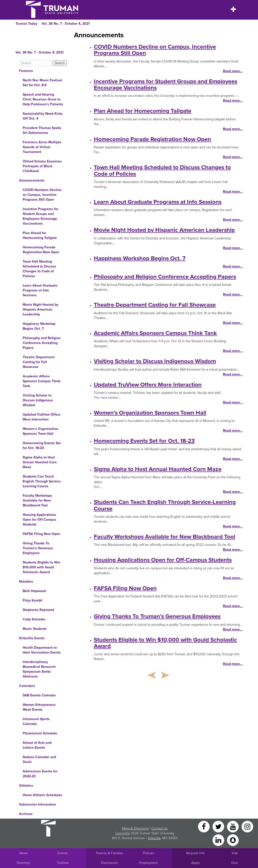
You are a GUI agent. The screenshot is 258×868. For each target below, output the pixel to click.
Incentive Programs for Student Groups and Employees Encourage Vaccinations (41, 216)
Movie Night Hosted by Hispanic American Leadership (41, 309)
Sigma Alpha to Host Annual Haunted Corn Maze (40, 462)
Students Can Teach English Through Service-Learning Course (42, 481)
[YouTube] (233, 826)
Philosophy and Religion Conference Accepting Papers (42, 343)
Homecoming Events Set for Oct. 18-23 (42, 445)
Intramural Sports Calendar (36, 721)
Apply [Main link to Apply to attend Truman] (195, 863)
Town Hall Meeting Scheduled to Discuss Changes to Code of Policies (39, 269)
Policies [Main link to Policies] (148, 853)
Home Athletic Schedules (42, 795)
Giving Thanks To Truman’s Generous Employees (38, 548)
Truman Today (26, 24)
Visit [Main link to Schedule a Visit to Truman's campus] (235, 853)
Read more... (233, 71)
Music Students (35, 629)
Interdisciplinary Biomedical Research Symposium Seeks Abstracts (39, 669)
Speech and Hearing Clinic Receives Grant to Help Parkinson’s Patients (43, 99)
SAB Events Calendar (39, 695)
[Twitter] (219, 826)
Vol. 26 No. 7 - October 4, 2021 (66, 24)
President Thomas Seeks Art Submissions (42, 130)
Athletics (26, 786)
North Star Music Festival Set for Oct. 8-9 (42, 83)
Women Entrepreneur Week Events (39, 707)
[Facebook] (204, 826)
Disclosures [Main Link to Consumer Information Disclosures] (109, 863)
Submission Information (38, 804)
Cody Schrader (34, 619)
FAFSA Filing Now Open (41, 534)
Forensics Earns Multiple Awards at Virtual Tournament (42, 147)
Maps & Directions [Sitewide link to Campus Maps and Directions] (135, 828)
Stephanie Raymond (38, 610)
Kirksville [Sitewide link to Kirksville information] (154, 838)
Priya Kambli (33, 600)
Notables (26, 582)
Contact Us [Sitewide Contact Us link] (159, 828)
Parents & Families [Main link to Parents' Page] (109, 853)
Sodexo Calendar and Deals (39, 759)
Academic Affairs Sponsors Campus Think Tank (41, 381)
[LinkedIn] (219, 840)
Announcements (32, 180)
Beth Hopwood (34, 591)
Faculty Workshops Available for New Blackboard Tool (37, 500)
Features (26, 71)
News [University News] (23, 853)
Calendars (27, 686)
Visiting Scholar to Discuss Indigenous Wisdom (38, 400)
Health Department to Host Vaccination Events (42, 650)
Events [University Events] (63, 853)
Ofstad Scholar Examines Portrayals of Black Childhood (42, 166)
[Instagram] (247, 826)
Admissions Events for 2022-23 (40, 774)
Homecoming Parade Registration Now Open (41, 250)
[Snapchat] (233, 840)
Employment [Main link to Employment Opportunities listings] (148, 863)
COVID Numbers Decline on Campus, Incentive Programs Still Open (42, 195)
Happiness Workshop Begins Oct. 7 (39, 326)
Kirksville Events (32, 638)
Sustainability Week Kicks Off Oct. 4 (43, 116)
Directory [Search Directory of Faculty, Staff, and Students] (23, 863)
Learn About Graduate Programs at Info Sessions (40, 290)
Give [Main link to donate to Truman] (235, 863)
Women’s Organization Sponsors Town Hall (41, 431)
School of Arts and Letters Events (37, 745)
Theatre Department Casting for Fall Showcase (39, 362)
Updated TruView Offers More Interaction (42, 417)
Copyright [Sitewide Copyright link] (122, 833)
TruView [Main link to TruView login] (63, 863)
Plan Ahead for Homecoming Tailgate (40, 235)
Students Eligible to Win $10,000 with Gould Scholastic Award (41, 567)
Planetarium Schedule (40, 733)
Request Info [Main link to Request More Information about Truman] (195, 853)
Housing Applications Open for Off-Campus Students (40, 520)
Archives (26, 814)
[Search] (36, 63)
